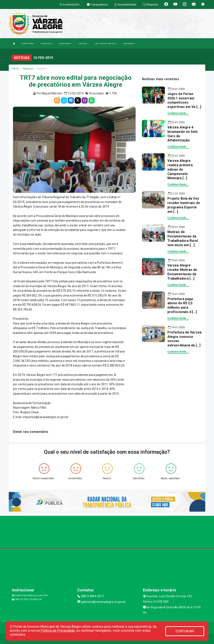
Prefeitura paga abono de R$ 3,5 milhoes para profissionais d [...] (182, 305)
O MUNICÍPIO (47, 44)
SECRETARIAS (66, 44)
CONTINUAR (185, 631)
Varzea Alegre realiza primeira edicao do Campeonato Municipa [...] (180, 169)
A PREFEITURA (28, 44)
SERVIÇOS (84, 44)
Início (15, 69)
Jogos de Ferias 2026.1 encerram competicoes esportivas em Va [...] (184, 100)
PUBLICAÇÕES (130, 44)
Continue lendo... (178, 113)
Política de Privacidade (58, 631)
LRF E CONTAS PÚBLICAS (106, 44)
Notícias (28, 69)
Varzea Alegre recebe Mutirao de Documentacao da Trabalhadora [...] (182, 272)
